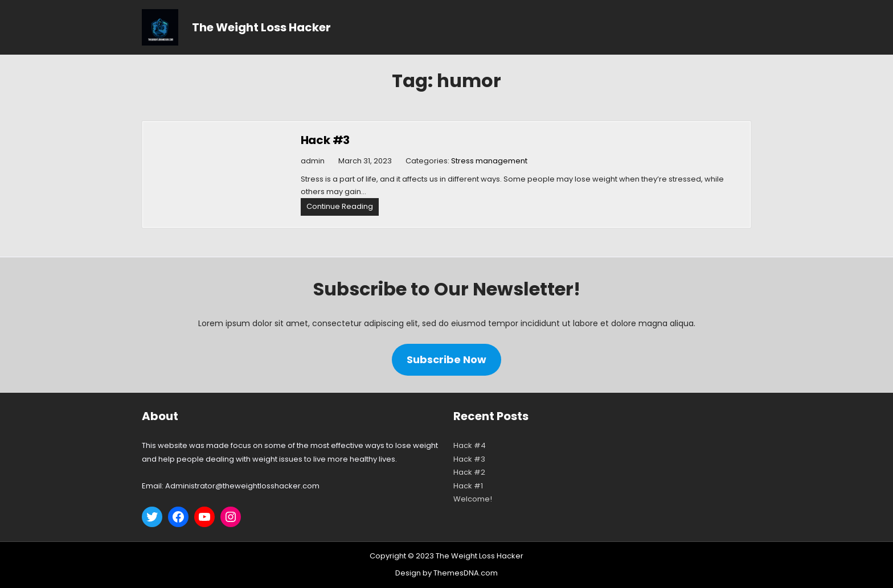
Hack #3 (325, 140)
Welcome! (473, 499)
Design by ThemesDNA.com (446, 573)
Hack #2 (469, 472)
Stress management (489, 161)
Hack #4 (470, 445)
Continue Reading (343, 208)
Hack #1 (468, 486)
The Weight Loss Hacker (261, 27)
